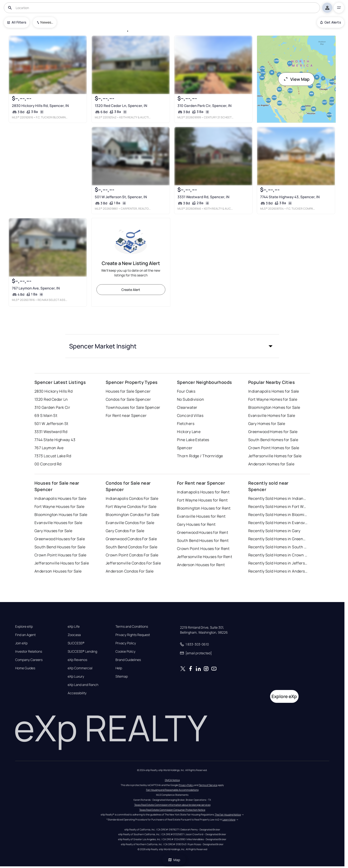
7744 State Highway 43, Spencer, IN (290, 197)
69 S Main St (46, 415)
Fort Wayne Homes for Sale (273, 399)
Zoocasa (74, 635)
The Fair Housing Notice (228, 815)
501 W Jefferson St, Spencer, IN (121, 197)
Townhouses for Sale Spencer (133, 407)
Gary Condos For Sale (125, 531)
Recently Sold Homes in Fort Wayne (278, 506)
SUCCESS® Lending (82, 651)
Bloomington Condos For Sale (133, 515)
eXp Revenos (77, 660)
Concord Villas (190, 415)
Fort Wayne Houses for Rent (202, 500)
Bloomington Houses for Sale (61, 515)
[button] (172, 346)
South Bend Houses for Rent (203, 540)
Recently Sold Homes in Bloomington (278, 515)
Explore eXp (24, 627)
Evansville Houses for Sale (58, 523)
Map (174, 860)
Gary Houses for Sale (53, 531)
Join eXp (21, 643)
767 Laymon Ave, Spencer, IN (36, 288)
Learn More (229, 820)
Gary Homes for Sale (267, 424)
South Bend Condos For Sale (131, 547)
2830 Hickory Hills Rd (53, 391)
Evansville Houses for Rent (201, 516)
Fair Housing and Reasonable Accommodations (172, 790)
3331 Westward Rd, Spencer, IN (203, 197)
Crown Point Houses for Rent (203, 549)
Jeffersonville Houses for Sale (62, 563)
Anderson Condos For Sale (130, 571)
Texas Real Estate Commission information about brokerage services (172, 805)
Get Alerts (331, 22)
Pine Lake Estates (193, 440)
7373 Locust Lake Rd (53, 456)
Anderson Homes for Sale (271, 464)
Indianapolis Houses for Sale (60, 498)
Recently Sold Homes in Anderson (278, 571)
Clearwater (187, 407)
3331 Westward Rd (51, 432)
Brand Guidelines (128, 660)
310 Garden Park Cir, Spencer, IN (205, 105)
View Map (296, 79)
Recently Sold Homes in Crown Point (278, 555)
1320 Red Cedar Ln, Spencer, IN (121, 105)
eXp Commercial (80, 668)
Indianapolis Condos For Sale (132, 498)
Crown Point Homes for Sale (274, 448)
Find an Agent (25, 635)
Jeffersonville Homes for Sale (275, 456)
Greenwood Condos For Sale (131, 539)
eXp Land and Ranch (83, 685)
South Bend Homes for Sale (273, 440)
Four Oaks (186, 391)
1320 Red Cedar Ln (51, 399)
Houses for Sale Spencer (128, 391)
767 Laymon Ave (49, 448)
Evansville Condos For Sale (130, 523)
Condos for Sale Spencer (128, 399)
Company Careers (29, 660)
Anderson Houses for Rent (201, 565)
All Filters (17, 22)
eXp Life (74, 627)
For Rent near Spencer (126, 415)
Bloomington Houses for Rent (204, 508)
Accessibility (77, 693)
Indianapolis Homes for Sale (274, 391)
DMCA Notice (172, 780)
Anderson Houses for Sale (58, 571)
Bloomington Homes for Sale (274, 407)
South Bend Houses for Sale (60, 547)
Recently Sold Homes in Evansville (278, 523)
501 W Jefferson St (51, 424)
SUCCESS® (76, 643)
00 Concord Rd (48, 464)
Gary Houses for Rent (196, 524)
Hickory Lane (189, 432)
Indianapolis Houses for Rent (203, 492)
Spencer (185, 448)
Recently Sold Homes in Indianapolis (278, 498)
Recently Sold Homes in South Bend (278, 547)
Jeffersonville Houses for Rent (205, 557)
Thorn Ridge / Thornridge (200, 456)
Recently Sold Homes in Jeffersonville (278, 563)
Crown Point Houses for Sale (60, 555)
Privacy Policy (126, 643)
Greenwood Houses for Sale (60, 539)
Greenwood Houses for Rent (203, 532)
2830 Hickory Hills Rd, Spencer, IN (40, 105)
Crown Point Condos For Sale (132, 555)
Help (119, 668)
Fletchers (186, 424)
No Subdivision (191, 399)
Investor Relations (29, 651)
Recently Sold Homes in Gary (274, 531)
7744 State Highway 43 (55, 440)
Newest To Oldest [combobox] (47, 22)
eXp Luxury (76, 676)
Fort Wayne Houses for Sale (59, 506)
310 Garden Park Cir (52, 407)
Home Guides (25, 668)
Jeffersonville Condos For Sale (133, 563)
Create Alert (131, 290)
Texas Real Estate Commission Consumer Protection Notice (172, 810)
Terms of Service (208, 785)
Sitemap (122, 676)
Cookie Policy (125, 651)
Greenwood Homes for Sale (273, 432)
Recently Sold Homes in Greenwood (278, 539)
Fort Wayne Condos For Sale (131, 506)
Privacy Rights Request (133, 635)
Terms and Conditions (132, 627)
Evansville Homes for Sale (272, 415)
